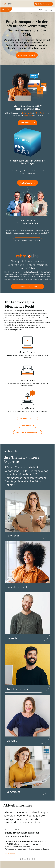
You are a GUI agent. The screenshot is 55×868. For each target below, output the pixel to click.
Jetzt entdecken (28, 183)
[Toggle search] (8, 10)
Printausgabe (28, 115)
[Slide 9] (34, 859)
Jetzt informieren (28, 55)
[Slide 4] (26, 859)
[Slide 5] (28, 859)
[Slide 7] (31, 859)
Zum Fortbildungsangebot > (28, 240)
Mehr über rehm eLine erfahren (28, 286)
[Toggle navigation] (3, 10)
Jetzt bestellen (28, 123)
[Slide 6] (29, 859)
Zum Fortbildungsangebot (28, 433)
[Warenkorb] (51, 10)
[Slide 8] (33, 859)
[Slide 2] (22, 859)
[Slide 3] (24, 859)
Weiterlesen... (11, 854)
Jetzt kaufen (28, 426)
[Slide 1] (21, 859)
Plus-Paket (40, 113)
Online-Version (27, 113)
